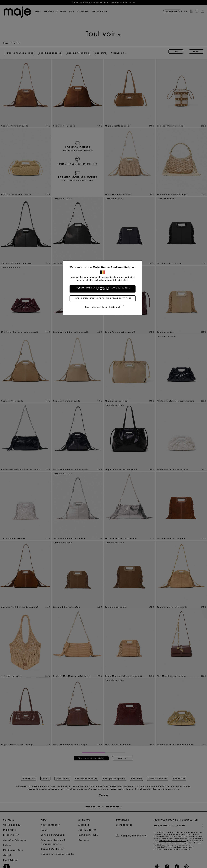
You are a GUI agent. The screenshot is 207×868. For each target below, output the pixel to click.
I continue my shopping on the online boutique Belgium (103, 298)
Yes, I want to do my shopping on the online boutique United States (104, 289)
